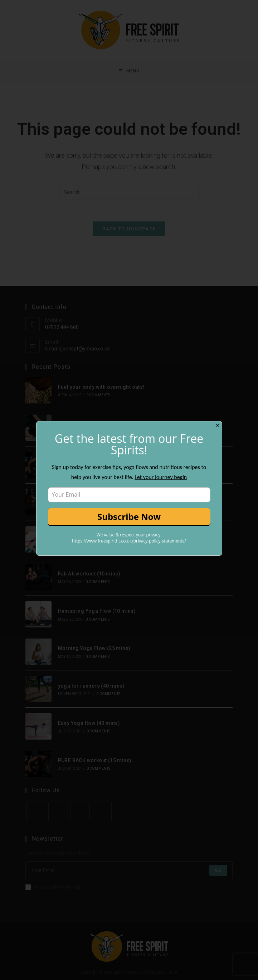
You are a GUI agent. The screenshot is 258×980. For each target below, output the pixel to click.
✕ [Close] (218, 425)
